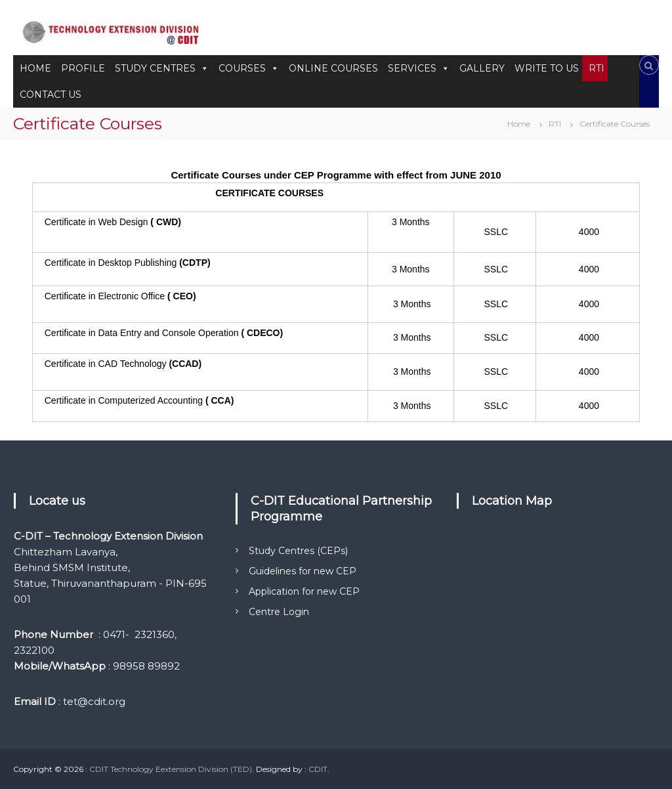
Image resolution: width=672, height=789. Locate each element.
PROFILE (83, 68)
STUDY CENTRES (162, 68)
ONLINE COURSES (333, 68)
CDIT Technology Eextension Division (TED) (171, 769)
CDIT (318, 769)
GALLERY (482, 68)
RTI (597, 68)
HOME (35, 68)
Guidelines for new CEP (303, 571)
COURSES (249, 68)
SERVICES (419, 68)
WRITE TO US (547, 68)
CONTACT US (51, 95)
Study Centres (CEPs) (298, 551)
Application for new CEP (304, 591)
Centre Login (279, 612)
